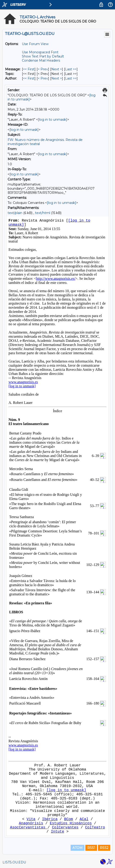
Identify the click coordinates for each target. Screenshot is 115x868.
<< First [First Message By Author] (29, 78)
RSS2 (104, 848)
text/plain (15, 213)
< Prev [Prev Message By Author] (43, 78)
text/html (43, 213)
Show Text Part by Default (43, 56)
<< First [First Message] (29, 69)
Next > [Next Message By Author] (57, 78)
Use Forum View (35, 44)
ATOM (78, 848)
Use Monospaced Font (40, 52)
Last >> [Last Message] (71, 69)
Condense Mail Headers (41, 60)
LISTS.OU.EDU (14, 862)
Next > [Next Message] (57, 69)
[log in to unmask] (53, 120)
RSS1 (91, 848)
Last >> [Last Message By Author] (71, 78)
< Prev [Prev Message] (43, 69)
